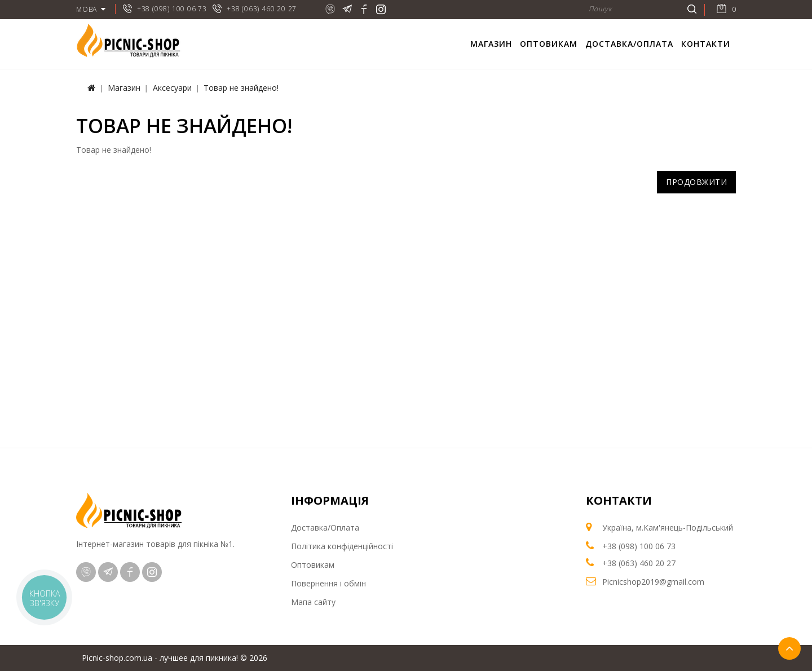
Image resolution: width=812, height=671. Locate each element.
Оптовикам (549, 44)
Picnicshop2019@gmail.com (653, 582)
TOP (789, 648)
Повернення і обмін (328, 583)
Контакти (706, 44)
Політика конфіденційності (342, 546)
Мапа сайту (313, 602)
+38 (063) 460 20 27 (262, 9)
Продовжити (696, 182)
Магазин (491, 44)
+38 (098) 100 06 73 (172, 9)
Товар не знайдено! (241, 88)
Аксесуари (172, 88)
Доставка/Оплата (629, 44)
